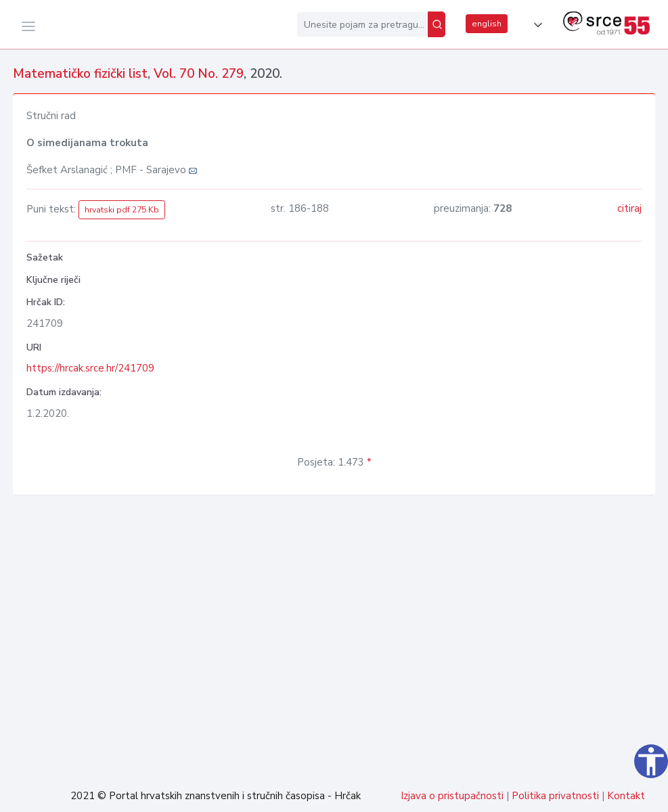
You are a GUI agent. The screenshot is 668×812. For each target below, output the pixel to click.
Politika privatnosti (555, 796)
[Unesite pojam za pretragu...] (362, 24)
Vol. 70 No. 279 (199, 74)
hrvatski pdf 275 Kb (122, 210)
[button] (535, 25)
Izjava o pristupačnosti (452, 796)
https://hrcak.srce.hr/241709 (90, 368)
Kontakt (626, 796)
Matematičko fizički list (80, 74)
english (487, 24)
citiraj (629, 208)
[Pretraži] (437, 24)
